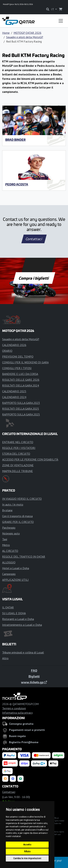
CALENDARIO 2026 (14, 345)
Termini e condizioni (14, 708)
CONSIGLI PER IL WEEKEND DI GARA (25, 362)
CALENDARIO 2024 (14, 397)
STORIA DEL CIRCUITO (16, 454)
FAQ (34, 670)
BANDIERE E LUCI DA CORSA (20, 374)
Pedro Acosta (17, 184)
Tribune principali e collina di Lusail (23, 652)
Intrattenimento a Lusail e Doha (22, 625)
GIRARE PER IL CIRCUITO (18, 522)
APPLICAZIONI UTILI (15, 580)
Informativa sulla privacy (17, 713)
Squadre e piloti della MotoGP (25, 37)
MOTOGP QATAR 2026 (27, 33)
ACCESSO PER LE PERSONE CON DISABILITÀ (30, 459)
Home (6, 33)
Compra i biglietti (34, 278)
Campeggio (9, 574)
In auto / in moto (13, 504)
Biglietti (34, 676)
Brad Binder (15, 140)
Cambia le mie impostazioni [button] (27, 858)
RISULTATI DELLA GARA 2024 (21, 385)
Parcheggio (9, 528)
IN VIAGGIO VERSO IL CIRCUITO (22, 499)
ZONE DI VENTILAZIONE (18, 465)
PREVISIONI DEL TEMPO (18, 356)
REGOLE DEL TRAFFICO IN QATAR (24, 557)
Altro (5, 658)
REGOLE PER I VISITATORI (19, 448)
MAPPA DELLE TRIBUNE (17, 471)
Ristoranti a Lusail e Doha (18, 619)
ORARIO (7, 351)
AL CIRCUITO (10, 551)
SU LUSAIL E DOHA (14, 613)
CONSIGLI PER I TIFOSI (17, 368)
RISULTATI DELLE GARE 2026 (21, 380)
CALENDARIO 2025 (14, 391)
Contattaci (34, 239)
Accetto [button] (27, 845)
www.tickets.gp (34, 682)
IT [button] (53, 9)
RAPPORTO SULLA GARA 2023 (21, 403)
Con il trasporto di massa (17, 516)
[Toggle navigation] (61, 21)
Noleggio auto (11, 533)
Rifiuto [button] (27, 852)
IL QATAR (8, 607)
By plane (7, 510)
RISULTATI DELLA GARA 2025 (21, 409)
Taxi (5, 539)
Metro (6, 545)
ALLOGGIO (9, 562)
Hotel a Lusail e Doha (16, 568)
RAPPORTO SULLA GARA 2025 (21, 414)
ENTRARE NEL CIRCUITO (18, 442)
